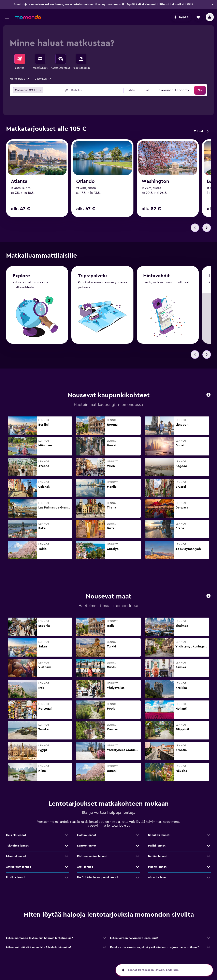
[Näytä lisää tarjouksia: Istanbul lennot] (67, 856)
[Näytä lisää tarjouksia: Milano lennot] (208, 867)
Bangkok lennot (159, 835)
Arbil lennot (85, 867)
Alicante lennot (158, 877)
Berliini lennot (157, 856)
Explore (21, 276)
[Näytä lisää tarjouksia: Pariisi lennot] (208, 846)
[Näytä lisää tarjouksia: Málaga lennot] (138, 835)
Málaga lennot (87, 835)
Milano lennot (157, 867)
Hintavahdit (156, 276)
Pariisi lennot (157, 846)
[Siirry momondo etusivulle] (28, 17)
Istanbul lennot (16, 856)
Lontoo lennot (87, 846)
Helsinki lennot (16, 835)
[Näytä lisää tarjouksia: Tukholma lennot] (67, 846)
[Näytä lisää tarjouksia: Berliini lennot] (208, 856)
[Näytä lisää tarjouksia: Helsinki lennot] (67, 835)
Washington (155, 181)
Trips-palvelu (92, 276)
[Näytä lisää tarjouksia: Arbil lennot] (138, 867)
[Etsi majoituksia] (40, 59)
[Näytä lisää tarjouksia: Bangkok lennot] (208, 835)
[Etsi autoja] (61, 59)
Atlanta (19, 181)
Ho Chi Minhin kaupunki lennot (98, 877)
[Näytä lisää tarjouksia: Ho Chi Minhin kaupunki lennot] (138, 877)
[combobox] (20, 79)
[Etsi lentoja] (20, 59)
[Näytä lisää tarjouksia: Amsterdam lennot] (67, 867)
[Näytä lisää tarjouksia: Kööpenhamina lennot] (138, 856)
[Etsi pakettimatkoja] (81, 59)
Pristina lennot (16, 877)
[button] (213, 4)
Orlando (85, 181)
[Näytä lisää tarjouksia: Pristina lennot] (67, 877)
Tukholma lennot (17, 846)
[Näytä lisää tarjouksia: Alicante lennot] (208, 877)
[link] (201, 131)
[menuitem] (20, 62)
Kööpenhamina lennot (92, 856)
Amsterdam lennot (18, 867)
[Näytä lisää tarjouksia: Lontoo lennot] (138, 846)
